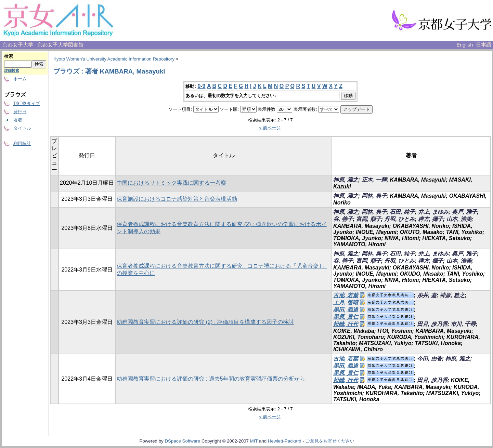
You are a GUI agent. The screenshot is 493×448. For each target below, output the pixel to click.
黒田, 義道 (346, 310)
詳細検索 (12, 70)
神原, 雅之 (346, 180)
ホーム (20, 79)
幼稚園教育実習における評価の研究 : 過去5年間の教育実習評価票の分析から (211, 379)
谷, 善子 (343, 219)
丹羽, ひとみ (399, 219)
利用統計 (22, 143)
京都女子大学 (18, 45)
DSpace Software (182, 441)
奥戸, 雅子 (464, 212)
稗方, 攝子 (431, 219)
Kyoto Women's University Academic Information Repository (114, 59)
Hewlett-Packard (285, 441)
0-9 (201, 86)
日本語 (484, 45)
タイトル (22, 128)
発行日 (20, 112)
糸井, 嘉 (427, 295)
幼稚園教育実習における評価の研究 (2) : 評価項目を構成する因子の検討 (205, 322)
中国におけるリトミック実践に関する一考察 (171, 183)
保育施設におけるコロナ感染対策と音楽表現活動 (177, 199)
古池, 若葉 (346, 295)
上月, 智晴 (346, 302)
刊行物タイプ (27, 103)
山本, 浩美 (459, 219)
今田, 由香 (430, 359)
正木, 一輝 (374, 180)
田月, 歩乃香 (432, 324)
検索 (9, 56)
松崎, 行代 (346, 324)
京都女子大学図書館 (60, 45)
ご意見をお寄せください (330, 441)
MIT (254, 441)
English (465, 45)
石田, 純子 (402, 212)
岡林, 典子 (374, 196)
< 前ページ (270, 128)
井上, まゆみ (433, 212)
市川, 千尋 (463, 324)
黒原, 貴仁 (346, 317)
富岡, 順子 (369, 219)
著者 (18, 120)
